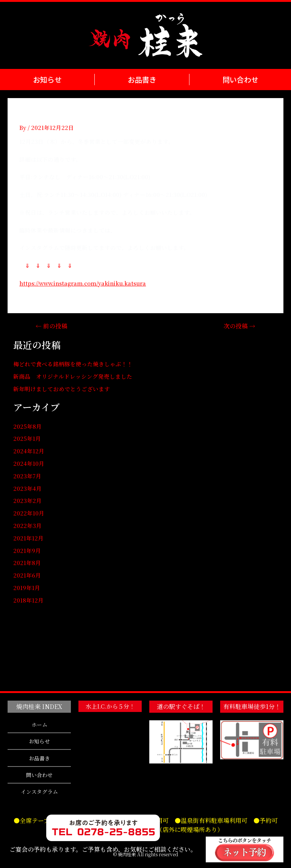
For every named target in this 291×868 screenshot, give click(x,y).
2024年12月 (29, 451)
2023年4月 (27, 488)
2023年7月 (27, 476)
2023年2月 (27, 500)
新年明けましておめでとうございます (62, 389)
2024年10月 (29, 463)
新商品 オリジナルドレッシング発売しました (73, 376)
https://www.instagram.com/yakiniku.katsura (83, 283)
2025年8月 (27, 426)
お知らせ (47, 79)
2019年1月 (27, 588)
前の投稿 (52, 326)
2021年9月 (27, 550)
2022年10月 (29, 513)
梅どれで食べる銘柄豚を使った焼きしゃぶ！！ (73, 364)
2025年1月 (27, 438)
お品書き (142, 79)
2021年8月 (27, 563)
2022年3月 (27, 525)
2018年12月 (28, 600)
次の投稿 (239, 326)
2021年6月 (27, 575)
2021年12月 (28, 538)
